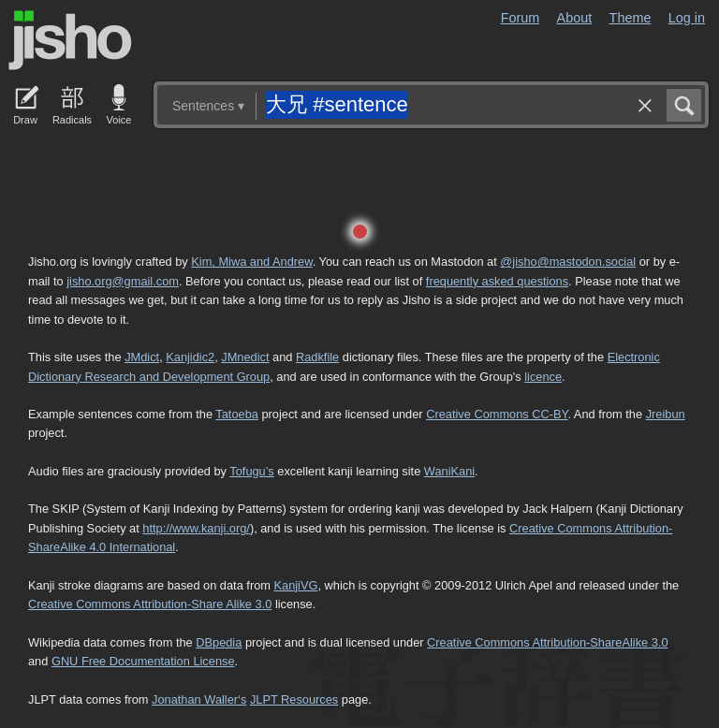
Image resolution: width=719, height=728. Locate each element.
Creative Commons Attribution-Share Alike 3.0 (150, 604)
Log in (687, 18)
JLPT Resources (294, 699)
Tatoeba (237, 414)
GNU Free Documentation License (143, 661)
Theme (631, 18)
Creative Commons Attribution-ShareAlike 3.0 (547, 642)
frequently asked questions (497, 281)
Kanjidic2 (190, 357)
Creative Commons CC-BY (497, 414)
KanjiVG (295, 585)
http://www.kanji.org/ (196, 528)
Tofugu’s (251, 471)
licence (543, 377)
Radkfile (317, 357)
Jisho (70, 40)
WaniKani (449, 471)
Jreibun (666, 414)
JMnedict (245, 357)
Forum (521, 18)
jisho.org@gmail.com (123, 281)
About (575, 18)
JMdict (142, 357)
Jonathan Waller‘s (199, 699)
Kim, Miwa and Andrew (251, 262)
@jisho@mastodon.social (568, 262)
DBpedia (219, 642)
